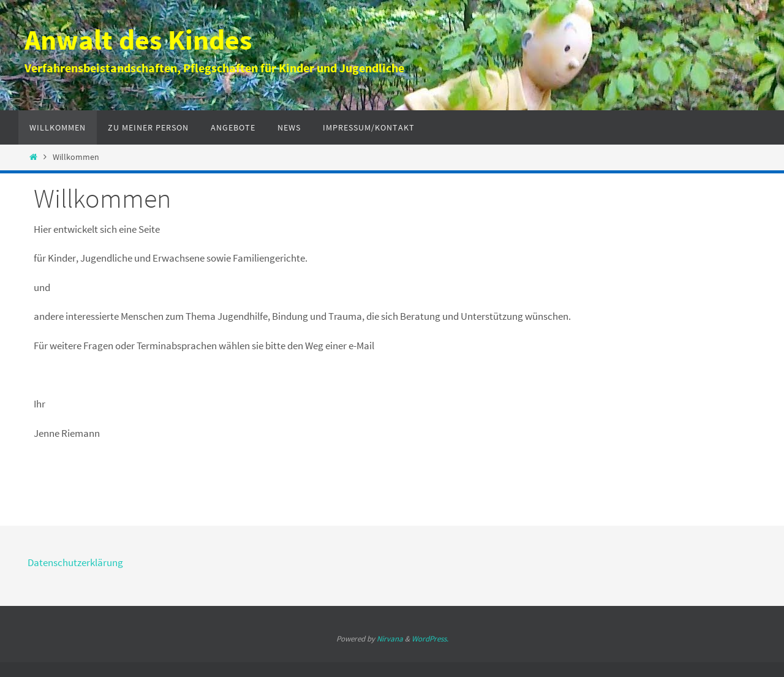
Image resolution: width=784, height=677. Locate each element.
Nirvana (390, 639)
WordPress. (430, 639)
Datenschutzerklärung (75, 562)
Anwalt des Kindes (138, 40)
